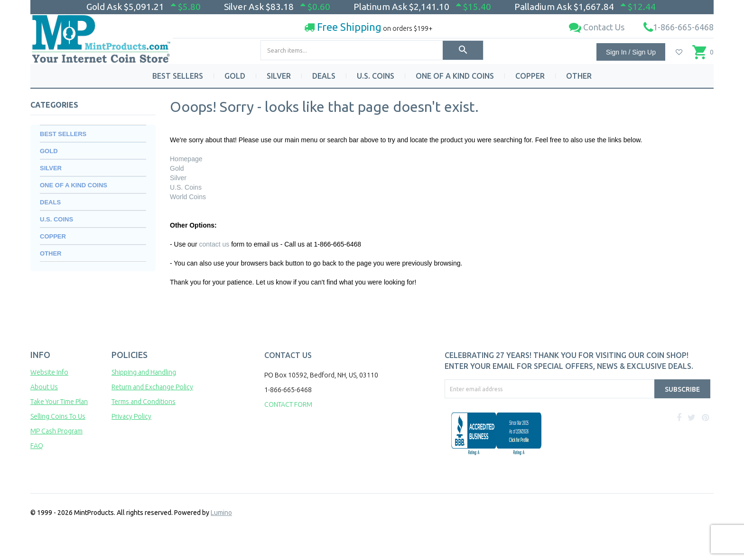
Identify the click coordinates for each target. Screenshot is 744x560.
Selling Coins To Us (58, 416)
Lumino (221, 513)
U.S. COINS (376, 76)
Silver (178, 178)
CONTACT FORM (288, 404)
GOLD (235, 76)
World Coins (188, 197)
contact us (214, 244)
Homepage (186, 159)
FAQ (37, 446)
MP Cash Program (56, 431)
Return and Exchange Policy (152, 387)
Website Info (49, 372)
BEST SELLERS (178, 76)
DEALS (324, 76)
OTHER (579, 76)
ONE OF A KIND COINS (455, 76)
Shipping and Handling (144, 372)
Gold (177, 168)
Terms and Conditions (144, 402)
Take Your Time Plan (59, 402)
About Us (44, 387)
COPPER (530, 76)
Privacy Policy (131, 416)
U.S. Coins (186, 187)
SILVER (279, 76)
